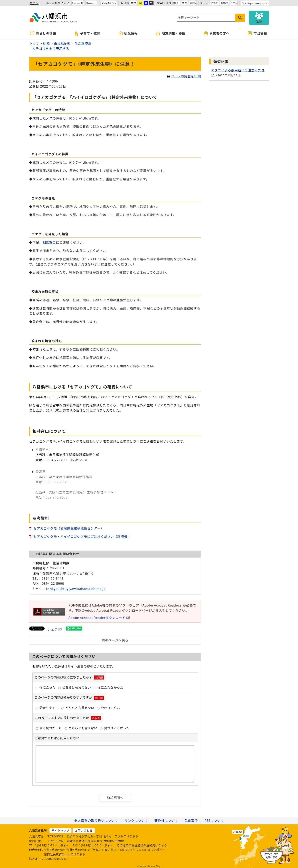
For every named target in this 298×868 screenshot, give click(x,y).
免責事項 (191, 819)
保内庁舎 (35, 839)
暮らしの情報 (43, 33)
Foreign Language (255, 3)
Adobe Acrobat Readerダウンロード (99, 618)
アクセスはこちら (127, 835)
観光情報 (128, 33)
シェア (55, 629)
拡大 (176, 3)
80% (234, 3)
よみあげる (109, 3)
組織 (47, 44)
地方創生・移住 (170, 33)
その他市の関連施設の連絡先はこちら (142, 844)
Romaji (91, 3)
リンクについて (136, 819)
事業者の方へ (216, 33)
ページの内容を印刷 (184, 76)
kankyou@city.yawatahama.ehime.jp (76, 589)
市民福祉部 (62, 44)
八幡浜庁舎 (37, 835)
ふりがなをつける (58, 3)
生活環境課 (83, 44)
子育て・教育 (87, 33)
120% (214, 3)
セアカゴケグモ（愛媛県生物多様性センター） (69, 528)
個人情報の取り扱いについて (96, 819)
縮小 (193, 3)
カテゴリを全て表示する (51, 49)
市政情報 (257, 33)
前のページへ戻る (115, 640)
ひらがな (78, 3)
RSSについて (214, 819)
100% (225, 3)
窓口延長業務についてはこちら (65, 853)
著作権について (166, 819)
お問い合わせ (84, 829)
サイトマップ (60, 829)
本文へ (34, 3)
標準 (134, 3)
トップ (34, 44)
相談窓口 (49, 242)
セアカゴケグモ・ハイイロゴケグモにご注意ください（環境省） (82, 537)
